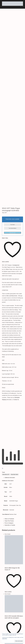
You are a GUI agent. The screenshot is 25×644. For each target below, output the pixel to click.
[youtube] (1, 631)
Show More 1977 (6, 325)
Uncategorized (16, 116)
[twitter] (1, 631)
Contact (4, 628)
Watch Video (5, 89)
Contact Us (16, 250)
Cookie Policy (5, 639)
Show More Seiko (14, 325)
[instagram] (1, 631)
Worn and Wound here (12, 147)
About (4, 619)
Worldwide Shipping (7, 622)
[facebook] (0, 631)
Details (6, 416)
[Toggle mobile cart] (21, 7)
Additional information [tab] (10, 328)
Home (4, 617)
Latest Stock (6, 624)
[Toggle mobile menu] (23, 7)
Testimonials (6, 626)
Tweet (3, 323)
